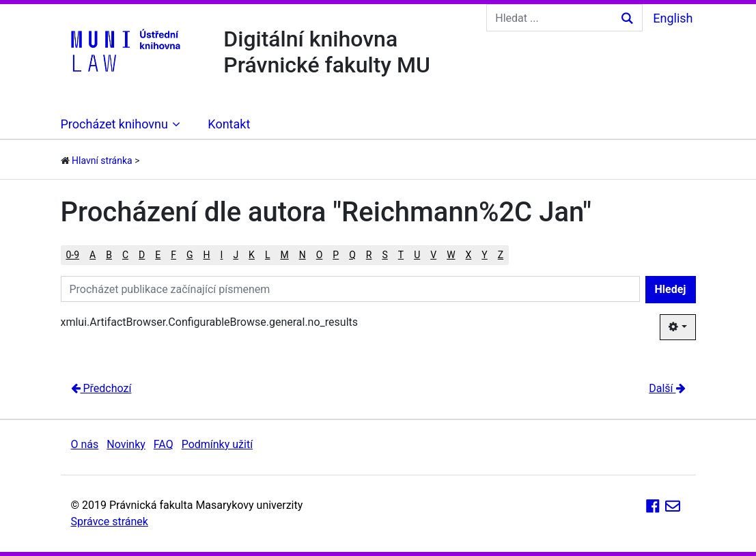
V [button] (433, 255)
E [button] (158, 255)
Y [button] (484, 255)
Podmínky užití (217, 444)
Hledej (671, 289)
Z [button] (501, 255)
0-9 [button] (73, 255)
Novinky (126, 444)
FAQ (164, 444)
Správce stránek (110, 522)
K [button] (252, 255)
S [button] (384, 255)
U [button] (417, 255)
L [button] (268, 255)
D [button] (142, 255)
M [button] (284, 255)
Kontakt (229, 124)
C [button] (125, 255)
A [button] (93, 255)
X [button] (469, 255)
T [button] (401, 255)
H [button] (207, 255)
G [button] (190, 255)
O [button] (320, 255)
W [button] (451, 255)
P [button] (336, 255)
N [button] (303, 255)
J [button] (236, 255)
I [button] (222, 255)
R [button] (369, 255)
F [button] (173, 255)
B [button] (109, 255)
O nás (85, 444)
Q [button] (352, 255)
